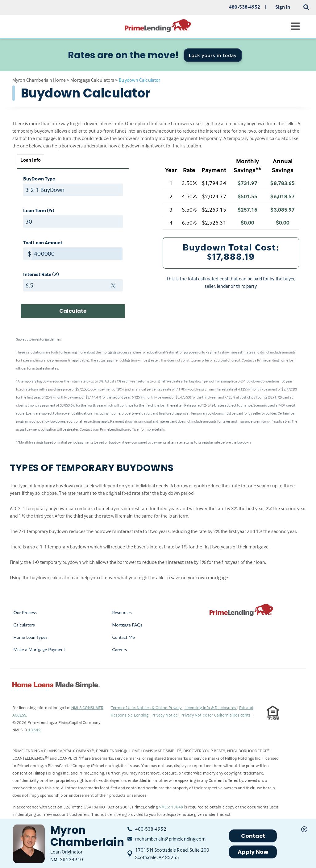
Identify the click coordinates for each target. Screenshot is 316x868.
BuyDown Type (39, 179)
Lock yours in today (213, 55)
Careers (119, 649)
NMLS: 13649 (171, 807)
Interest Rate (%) (41, 274)
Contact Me (123, 637)
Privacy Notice (165, 715)
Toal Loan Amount (43, 242)
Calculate (73, 311)
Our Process (25, 612)
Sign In (283, 7)
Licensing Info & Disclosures (211, 707)
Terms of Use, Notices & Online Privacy (147, 707)
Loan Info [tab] (31, 160)
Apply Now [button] (253, 852)
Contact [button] (253, 836)
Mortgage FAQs (127, 625)
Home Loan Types (31, 637)
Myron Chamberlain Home (39, 80)
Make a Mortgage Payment (39, 649)
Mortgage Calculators (92, 80)
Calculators (24, 625)
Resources (122, 612)
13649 (34, 730)
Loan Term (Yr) (39, 210)
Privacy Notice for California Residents (216, 715)
